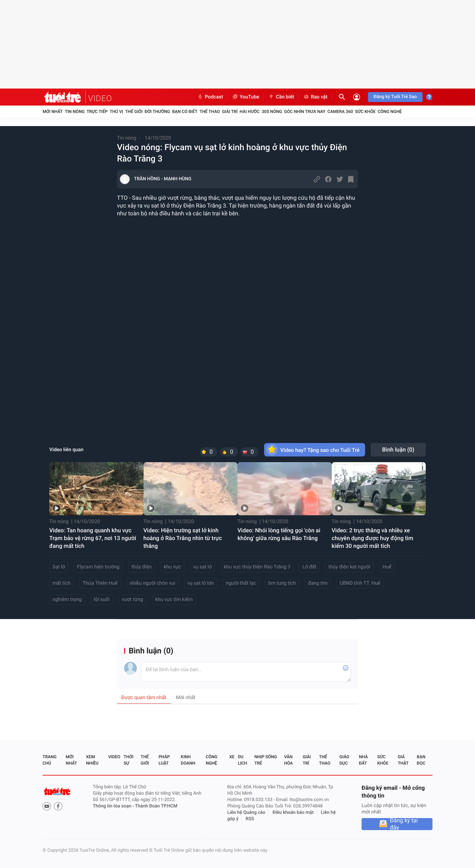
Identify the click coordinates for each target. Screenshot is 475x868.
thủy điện (142, 567)
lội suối (102, 600)
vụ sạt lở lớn (200, 583)
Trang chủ (49, 760)
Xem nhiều (92, 760)
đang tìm (318, 583)
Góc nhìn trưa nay (305, 112)
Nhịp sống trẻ (266, 760)
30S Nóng (272, 112)
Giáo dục (345, 760)
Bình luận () (398, 450)
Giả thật (403, 760)
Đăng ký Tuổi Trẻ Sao (395, 97)
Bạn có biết (185, 112)
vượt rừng (132, 600)
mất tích (62, 583)
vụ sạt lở (202, 567)
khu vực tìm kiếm (174, 600)
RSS (250, 819)
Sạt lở (59, 567)
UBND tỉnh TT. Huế (360, 583)
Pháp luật (164, 760)
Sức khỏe (365, 112)
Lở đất (309, 567)
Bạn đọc (421, 760)
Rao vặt (315, 97)
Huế (387, 567)
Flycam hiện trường (98, 567)
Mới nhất (53, 112)
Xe (232, 757)
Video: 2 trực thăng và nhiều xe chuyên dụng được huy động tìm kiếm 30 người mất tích (373, 538)
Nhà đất (363, 760)
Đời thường (157, 112)
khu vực (172, 567)
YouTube (245, 97)
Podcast (210, 97)
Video (114, 757)
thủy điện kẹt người (349, 567)
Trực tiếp (97, 112)
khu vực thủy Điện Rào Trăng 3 (257, 567)
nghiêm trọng (67, 600)
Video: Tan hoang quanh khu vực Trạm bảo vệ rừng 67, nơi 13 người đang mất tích (93, 538)
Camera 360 (340, 112)
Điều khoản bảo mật (293, 813)
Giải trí (230, 112)
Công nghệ (390, 112)
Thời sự (129, 760)
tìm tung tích (282, 583)
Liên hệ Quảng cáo (246, 813)
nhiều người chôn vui (153, 583)
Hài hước (250, 112)
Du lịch (242, 760)
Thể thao (210, 112)
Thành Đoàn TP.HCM (156, 806)
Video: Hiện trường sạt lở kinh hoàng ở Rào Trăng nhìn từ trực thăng (183, 538)
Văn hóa (288, 760)
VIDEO (100, 98)
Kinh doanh (188, 760)
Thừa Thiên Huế (100, 583)
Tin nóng (75, 112)
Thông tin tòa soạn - (114, 806)
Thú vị (116, 112)
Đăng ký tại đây (404, 824)
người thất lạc (241, 583)
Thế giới (134, 112)
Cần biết (281, 97)
